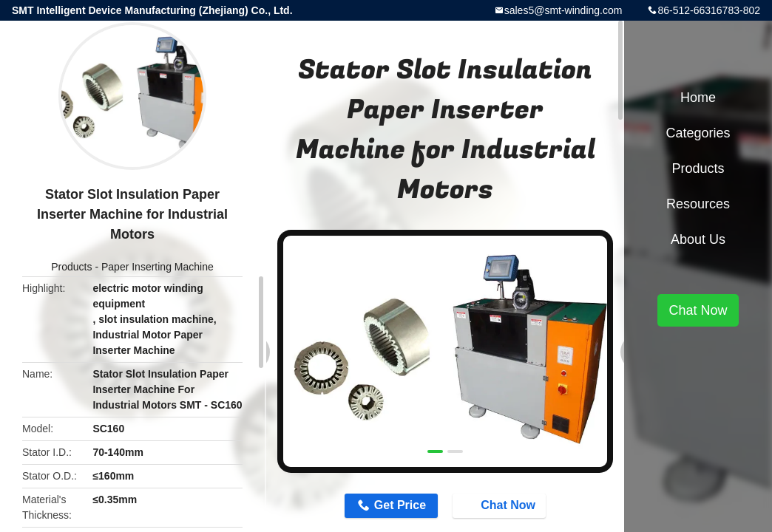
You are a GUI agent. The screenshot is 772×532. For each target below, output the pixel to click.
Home (698, 98)
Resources (698, 204)
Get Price (400, 505)
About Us (698, 239)
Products (71, 267)
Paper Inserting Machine (158, 267)
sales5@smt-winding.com (563, 10)
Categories (698, 133)
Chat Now (501, 505)
